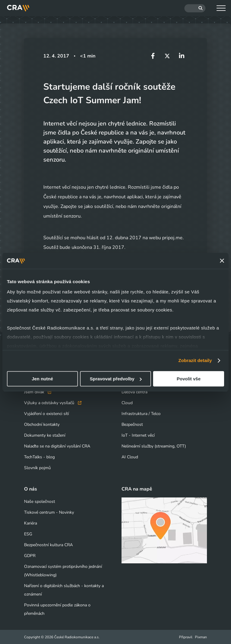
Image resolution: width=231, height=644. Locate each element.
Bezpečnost (132, 424)
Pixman (201, 637)
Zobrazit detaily (195, 360)
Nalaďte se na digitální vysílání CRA (57, 446)
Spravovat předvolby (116, 379)
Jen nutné (42, 379)
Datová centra (134, 392)
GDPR (30, 555)
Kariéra (31, 523)
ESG (28, 534)
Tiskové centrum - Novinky (49, 512)
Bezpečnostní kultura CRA (48, 545)
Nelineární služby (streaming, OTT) (154, 446)
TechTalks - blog (39, 457)
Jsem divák (38, 392)
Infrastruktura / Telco (141, 413)
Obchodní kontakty (42, 424)
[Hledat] (195, 8)
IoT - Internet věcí (138, 435)
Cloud (127, 402)
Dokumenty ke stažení (45, 435)
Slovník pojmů (37, 468)
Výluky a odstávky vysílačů (53, 402)
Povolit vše (189, 379)
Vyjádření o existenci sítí (46, 413)
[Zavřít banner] (222, 261)
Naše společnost (40, 501)
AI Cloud (130, 457)
